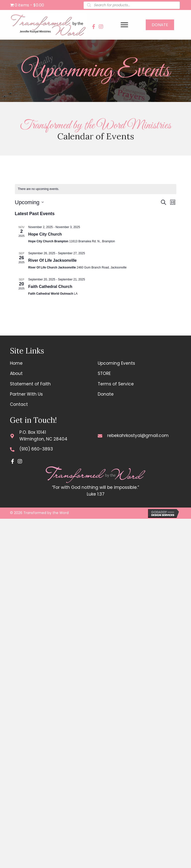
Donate (106, 394)
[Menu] (124, 25)
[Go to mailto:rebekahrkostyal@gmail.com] (100, 436)
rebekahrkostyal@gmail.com (138, 435)
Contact (19, 404)
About (16, 373)
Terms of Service (116, 384)
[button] (94, 27)
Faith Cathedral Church (50, 287)
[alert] (96, 189)
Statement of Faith (30, 384)
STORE (104, 373)
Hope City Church (45, 234)
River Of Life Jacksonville (53, 260)
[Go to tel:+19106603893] (12, 449)
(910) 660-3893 (36, 449)
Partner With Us (26, 394)
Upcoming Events (116, 363)
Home (16, 363)
